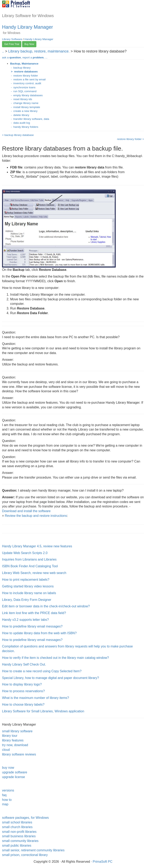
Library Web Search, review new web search (34, 573)
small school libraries (17, 822)
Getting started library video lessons (28, 586)
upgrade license (14, 777)
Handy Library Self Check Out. (24, 664)
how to (7, 800)
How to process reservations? (23, 691)
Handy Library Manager (28, 27)
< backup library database (18, 135)
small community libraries (20, 841)
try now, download (15, 745)
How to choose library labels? (23, 705)
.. (3, 51)
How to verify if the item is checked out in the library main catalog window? (55, 658)
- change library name (24, 103)
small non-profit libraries (19, 832)
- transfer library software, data (30, 119)
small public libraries (17, 846)
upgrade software (15, 772)
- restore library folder (24, 76)
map (5, 804)
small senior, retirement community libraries (33, 850)
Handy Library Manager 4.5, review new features (37, 546)
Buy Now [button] (29, 44)
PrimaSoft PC (103, 862)
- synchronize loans (23, 87)
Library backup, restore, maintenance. (39, 51)
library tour (10, 736)
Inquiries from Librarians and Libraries (29, 559)
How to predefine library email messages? (32, 626)
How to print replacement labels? (26, 580)
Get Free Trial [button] (12, 44)
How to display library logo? (22, 684)
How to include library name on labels (29, 593)
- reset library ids (21, 99)
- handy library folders (24, 127)
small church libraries (17, 827)
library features (13, 740)
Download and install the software (26, 511)
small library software (17, 731)
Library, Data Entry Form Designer (27, 600)
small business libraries (19, 836)
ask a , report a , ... (25, 57)
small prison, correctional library (25, 855)
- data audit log (20, 123)
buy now (8, 768)
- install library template (25, 107)
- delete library (20, 115)
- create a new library (24, 111)
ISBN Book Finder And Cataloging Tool (30, 566)
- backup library (20, 68)
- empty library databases (26, 95)
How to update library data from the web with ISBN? (39, 633)
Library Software (12, 39)
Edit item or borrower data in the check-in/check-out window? (46, 606)
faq (4, 795)
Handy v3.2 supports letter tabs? (25, 620)
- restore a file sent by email (28, 79)
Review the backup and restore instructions (36, 516)
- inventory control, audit (26, 83)
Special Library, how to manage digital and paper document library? (50, 678)
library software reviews (19, 754)
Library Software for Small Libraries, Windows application (43, 711)
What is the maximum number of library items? (36, 698)
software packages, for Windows (25, 818)
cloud (6, 750)
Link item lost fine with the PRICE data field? (34, 613)
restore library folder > (130, 139)
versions (8, 790)
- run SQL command (23, 91)
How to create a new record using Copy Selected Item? (42, 671)
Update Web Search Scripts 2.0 (25, 553)
